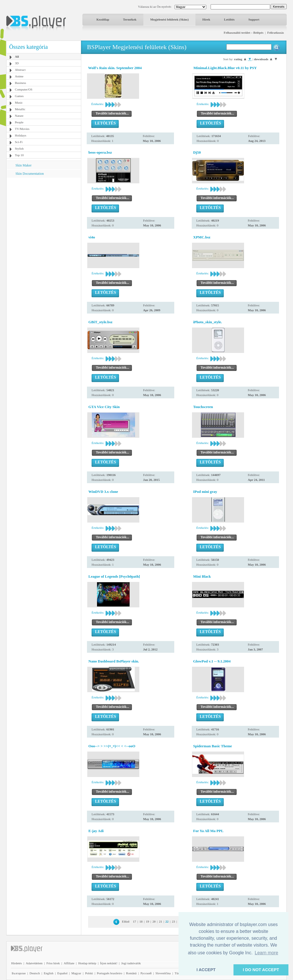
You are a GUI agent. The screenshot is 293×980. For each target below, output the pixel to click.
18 (141, 921)
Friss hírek (53, 963)
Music (19, 103)
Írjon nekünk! (109, 963)
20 (154, 921)
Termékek (130, 19)
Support (254, 19)
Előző (126, 921)
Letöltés (229, 19)
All (17, 57)
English (49, 973)
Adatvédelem (34, 963)
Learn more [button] (266, 953)
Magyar (76, 973)
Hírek (206, 19)
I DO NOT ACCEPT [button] (261, 970)
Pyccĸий (146, 973)
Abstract (20, 70)
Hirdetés (16, 963)
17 (135, 921)
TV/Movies (22, 129)
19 (148, 921)
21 (160, 921)
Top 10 (19, 155)
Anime (19, 76)
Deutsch (35, 973)
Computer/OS (24, 89)
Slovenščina (163, 973)
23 (174, 921)
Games (19, 96)
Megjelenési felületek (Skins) (169, 19)
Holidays (21, 135)
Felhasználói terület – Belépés (244, 33)
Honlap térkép (87, 963)
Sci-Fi (19, 142)
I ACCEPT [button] (206, 970)
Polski (89, 973)
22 (167, 921)
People (19, 122)
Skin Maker (23, 165)
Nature (19, 116)
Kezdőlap (103, 19)
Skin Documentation (30, 174)
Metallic (20, 109)
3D (17, 63)
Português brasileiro (110, 973)
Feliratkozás (276, 33)
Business (20, 83)
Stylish (19, 148)
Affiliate (69, 963)
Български (19, 973)
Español (62, 973)
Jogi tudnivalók (131, 963)
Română (131, 973)
